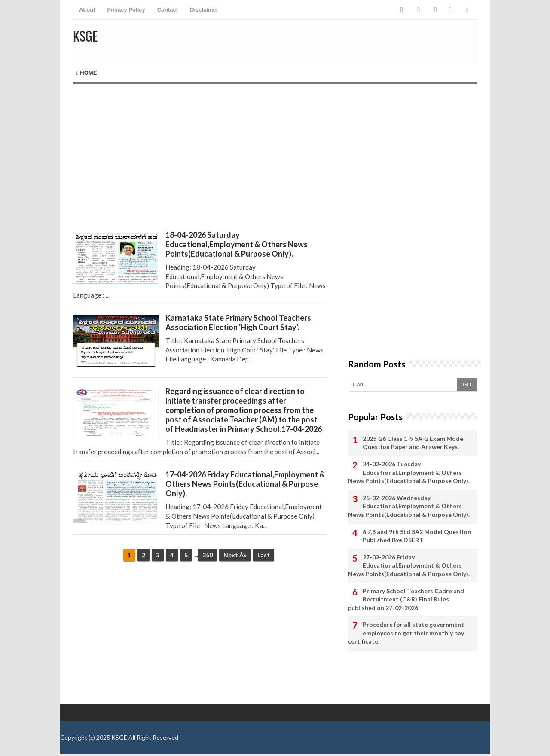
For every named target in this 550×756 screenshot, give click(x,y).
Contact (168, 10)
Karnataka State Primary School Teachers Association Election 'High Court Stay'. (238, 322)
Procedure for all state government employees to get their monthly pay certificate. (406, 633)
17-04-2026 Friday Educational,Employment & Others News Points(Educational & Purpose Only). (245, 484)
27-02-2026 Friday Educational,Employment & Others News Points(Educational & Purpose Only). (409, 565)
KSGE (119, 737)
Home (87, 73)
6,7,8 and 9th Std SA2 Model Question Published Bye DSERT (417, 536)
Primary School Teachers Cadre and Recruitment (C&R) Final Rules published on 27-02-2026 (406, 599)
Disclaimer (204, 10)
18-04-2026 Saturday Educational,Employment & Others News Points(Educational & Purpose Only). (237, 244)
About (87, 10)
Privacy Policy (126, 10)
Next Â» (235, 555)
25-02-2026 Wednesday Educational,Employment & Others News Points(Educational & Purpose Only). (409, 506)
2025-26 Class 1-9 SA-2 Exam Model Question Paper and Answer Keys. (414, 443)
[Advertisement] (200, 157)
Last (264, 555)
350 (208, 555)
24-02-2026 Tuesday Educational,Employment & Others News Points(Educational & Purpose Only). (409, 472)
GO (467, 385)
